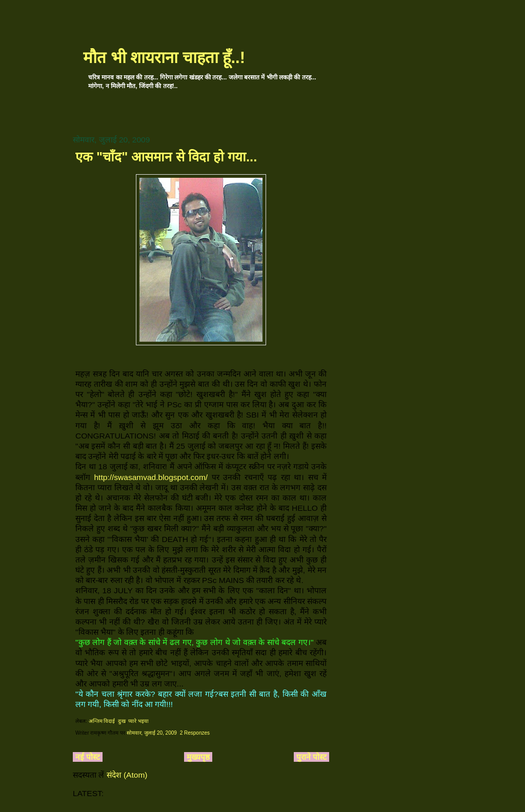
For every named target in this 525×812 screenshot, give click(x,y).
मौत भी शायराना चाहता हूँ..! (164, 58)
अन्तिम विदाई (102, 721)
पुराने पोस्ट (311, 757)
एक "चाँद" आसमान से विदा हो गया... (166, 157)
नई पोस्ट (88, 757)
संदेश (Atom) (127, 775)
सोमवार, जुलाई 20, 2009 (152, 733)
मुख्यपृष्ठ (198, 757)
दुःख (122, 721)
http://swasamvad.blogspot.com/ (151, 477)
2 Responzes (195, 733)
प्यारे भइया (138, 721)
